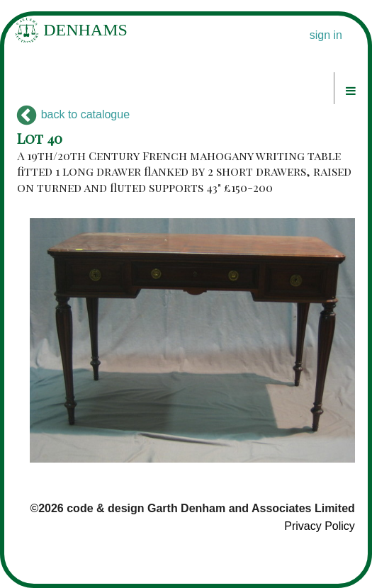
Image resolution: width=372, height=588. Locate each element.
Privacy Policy (320, 526)
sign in (326, 35)
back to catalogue (73, 114)
